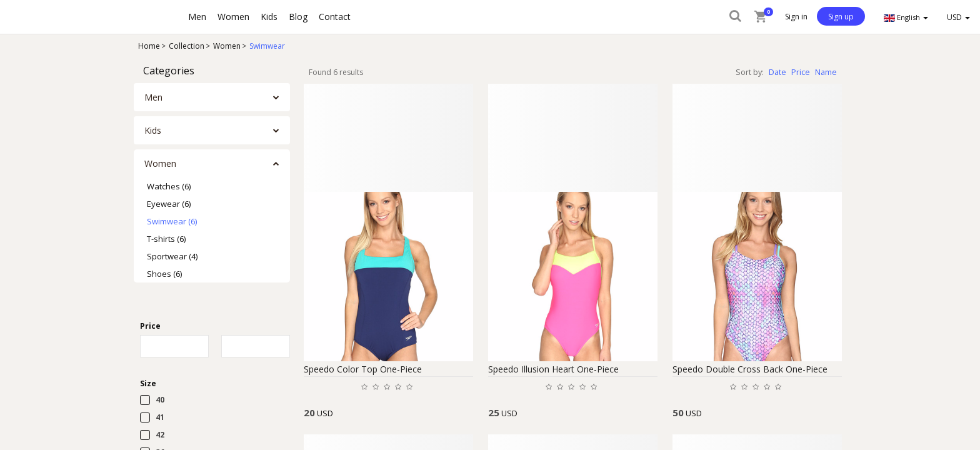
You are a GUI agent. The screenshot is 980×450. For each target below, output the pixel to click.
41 (160, 417)
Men (153, 97)
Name (826, 72)
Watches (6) (169, 186)
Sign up (841, 17)
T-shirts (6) (166, 239)
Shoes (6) (164, 274)
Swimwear (267, 46)
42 (160, 435)
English (906, 17)
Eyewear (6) (169, 204)
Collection (187, 46)
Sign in (796, 17)
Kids (153, 130)
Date (777, 72)
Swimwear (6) (172, 221)
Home (149, 46)
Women (227, 46)
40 (160, 400)
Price (801, 72)
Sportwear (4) (172, 256)
